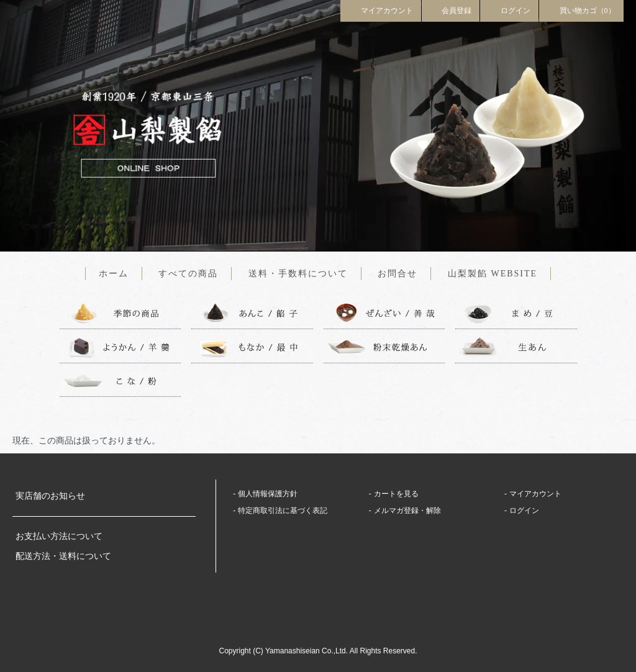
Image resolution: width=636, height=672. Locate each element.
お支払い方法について (59, 536)
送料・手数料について (298, 274)
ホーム (114, 274)
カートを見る (396, 494)
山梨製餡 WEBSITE (493, 274)
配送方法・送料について (63, 556)
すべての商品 (188, 274)
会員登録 (451, 10)
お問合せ (397, 274)
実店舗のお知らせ (50, 496)
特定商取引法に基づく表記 (283, 511)
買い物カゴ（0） (581, 10)
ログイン (509, 10)
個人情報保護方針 (268, 494)
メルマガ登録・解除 (407, 511)
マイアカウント (381, 10)
